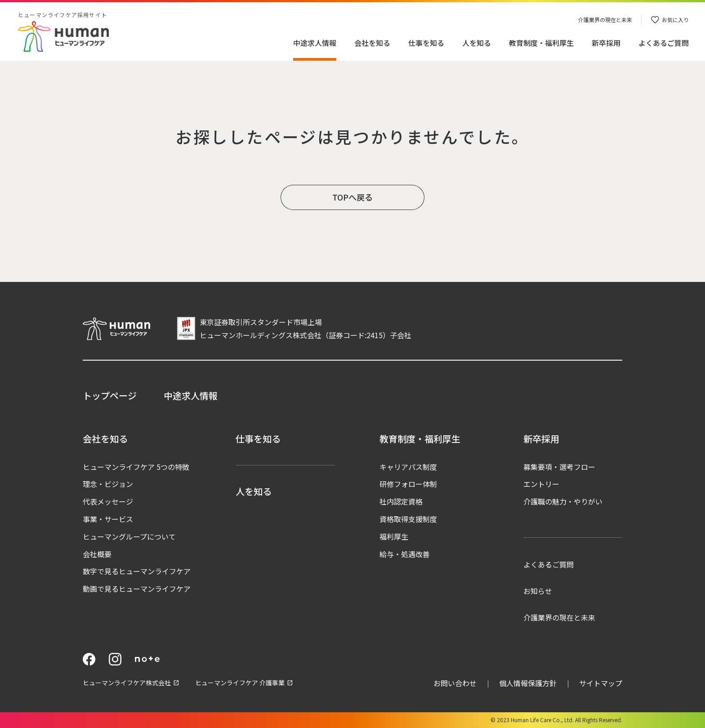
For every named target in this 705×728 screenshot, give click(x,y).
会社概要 (97, 554)
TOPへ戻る (352, 197)
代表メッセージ (108, 501)
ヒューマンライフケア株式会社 (127, 683)
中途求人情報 (315, 43)
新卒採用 (606, 43)
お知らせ (538, 591)
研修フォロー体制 (408, 484)
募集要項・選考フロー (559, 467)
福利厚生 (394, 536)
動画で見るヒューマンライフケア (137, 589)
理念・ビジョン (108, 484)
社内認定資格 (401, 501)
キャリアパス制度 (408, 467)
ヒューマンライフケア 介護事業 (240, 683)
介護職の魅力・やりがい (563, 501)
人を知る (477, 43)
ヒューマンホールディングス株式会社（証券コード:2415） (295, 335)
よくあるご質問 (549, 564)
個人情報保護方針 (528, 683)
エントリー (541, 484)
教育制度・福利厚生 (541, 43)
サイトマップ (601, 683)
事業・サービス (108, 519)
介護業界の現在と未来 (559, 617)
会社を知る (372, 43)
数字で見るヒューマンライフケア (137, 571)
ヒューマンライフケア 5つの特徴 (136, 467)
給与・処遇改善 (405, 554)
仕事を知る (426, 43)
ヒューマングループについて (129, 536)
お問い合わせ (455, 683)
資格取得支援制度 (408, 519)
